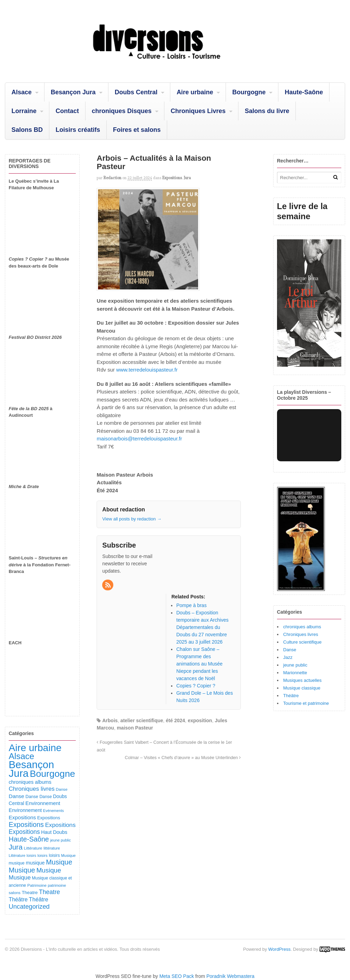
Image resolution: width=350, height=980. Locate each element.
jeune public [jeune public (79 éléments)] (60, 840)
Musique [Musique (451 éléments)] (59, 862)
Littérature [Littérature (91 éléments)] (33, 848)
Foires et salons (137, 130)
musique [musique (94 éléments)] (17, 863)
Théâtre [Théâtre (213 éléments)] (39, 899)
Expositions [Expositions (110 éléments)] (49, 818)
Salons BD (27, 130)
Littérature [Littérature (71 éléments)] (17, 855)
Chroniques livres (301, 634)
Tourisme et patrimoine (306, 703)
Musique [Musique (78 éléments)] (68, 855)
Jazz (288, 657)
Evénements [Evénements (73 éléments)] (54, 811)
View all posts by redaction (132, 519)
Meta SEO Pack (177, 976)
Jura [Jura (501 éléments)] (16, 847)
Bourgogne (249, 92)
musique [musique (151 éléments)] (35, 863)
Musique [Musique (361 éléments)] (49, 870)
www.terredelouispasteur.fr (147, 370)
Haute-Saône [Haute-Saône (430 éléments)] (29, 839)
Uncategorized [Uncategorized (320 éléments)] (29, 906)
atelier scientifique (142, 720)
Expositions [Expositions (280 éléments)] (24, 832)
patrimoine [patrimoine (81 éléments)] (57, 885)
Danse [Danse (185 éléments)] (17, 796)
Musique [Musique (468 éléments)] (22, 870)
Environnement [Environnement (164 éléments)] (43, 803)
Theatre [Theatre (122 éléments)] (30, 893)
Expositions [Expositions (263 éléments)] (60, 825)
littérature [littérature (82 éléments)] (52, 848)
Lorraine (24, 111)
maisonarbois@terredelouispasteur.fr (139, 439)
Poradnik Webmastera (230, 976)
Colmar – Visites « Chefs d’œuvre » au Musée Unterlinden (183, 758)
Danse (290, 650)
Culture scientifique (303, 642)
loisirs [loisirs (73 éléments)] (32, 855)
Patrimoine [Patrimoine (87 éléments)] (37, 885)
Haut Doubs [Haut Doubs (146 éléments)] (54, 832)
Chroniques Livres (198, 111)
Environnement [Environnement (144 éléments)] (25, 810)
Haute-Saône (304, 92)
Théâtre (291, 696)
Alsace (22, 92)
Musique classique (302, 688)
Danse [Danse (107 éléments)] (32, 797)
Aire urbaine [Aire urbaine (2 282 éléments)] (35, 748)
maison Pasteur (135, 728)
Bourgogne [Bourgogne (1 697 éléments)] (52, 774)
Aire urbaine (195, 92)
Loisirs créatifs (78, 130)
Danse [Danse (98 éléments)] (46, 797)
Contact (67, 111)
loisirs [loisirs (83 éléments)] (43, 855)
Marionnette (295, 673)
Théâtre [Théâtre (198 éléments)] (18, 899)
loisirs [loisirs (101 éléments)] (54, 855)
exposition (200, 720)
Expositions (172, 178)
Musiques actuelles (303, 680)
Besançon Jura (73, 92)
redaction (112, 178)
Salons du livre (267, 111)
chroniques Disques (122, 111)
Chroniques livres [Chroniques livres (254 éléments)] (32, 789)
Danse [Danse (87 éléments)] (62, 789)
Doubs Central (136, 92)
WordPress (279, 949)
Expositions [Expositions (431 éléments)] (26, 824)
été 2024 (175, 720)
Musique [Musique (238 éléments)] (20, 878)
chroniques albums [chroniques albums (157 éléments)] (30, 782)
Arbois (110, 720)
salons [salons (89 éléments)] (15, 893)
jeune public (295, 665)
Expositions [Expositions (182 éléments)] (22, 817)
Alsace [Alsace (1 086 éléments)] (21, 756)
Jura (187, 178)
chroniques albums (302, 627)
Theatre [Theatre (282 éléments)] (49, 892)
